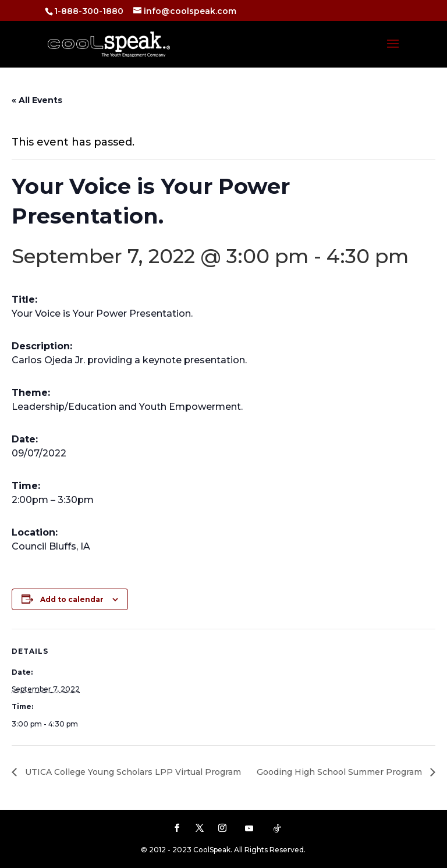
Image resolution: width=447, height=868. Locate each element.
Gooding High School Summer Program (340, 772)
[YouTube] (249, 828)
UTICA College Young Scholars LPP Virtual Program (132, 772)
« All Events (37, 100)
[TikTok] (277, 828)
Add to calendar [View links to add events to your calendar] (72, 599)
